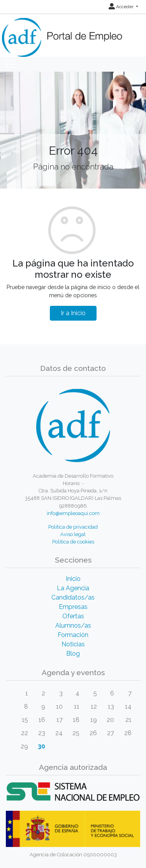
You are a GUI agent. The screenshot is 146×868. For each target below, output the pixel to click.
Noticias (73, 644)
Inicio (73, 579)
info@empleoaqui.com (73, 513)
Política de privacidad (73, 527)
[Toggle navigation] (11, 64)
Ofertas (73, 616)
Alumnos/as (73, 625)
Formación (73, 635)
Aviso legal (73, 534)
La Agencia (73, 588)
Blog (73, 654)
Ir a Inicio (73, 313)
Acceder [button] (122, 7)
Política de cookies (73, 542)
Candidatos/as (73, 597)
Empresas (73, 607)
